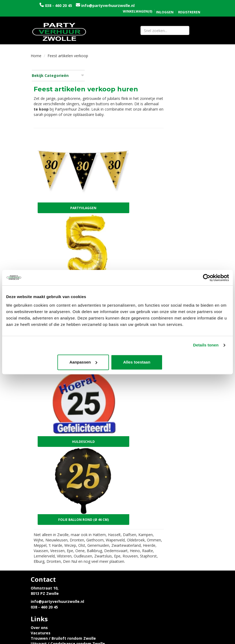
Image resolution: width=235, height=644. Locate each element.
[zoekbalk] (165, 31)
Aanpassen (117, 362)
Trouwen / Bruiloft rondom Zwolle (154, 497)
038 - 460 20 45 (73, 5)
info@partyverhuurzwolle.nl (74, 11)
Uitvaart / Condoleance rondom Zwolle (159, 503)
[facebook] (190, 641)
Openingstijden (136, 536)
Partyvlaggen (130, 174)
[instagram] (199, 641)
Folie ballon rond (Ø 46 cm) (130, 411)
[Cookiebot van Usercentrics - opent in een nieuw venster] (205, 278)
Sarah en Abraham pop (143, 508)
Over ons (130, 487)
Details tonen (206, 345)
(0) (138, 6)
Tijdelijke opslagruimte (144, 514)
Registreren (189, 7)
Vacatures (131, 492)
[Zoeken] (197, 31)
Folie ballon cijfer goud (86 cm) (130, 233)
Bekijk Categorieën (58, 76)
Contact (129, 542)
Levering (39, 536)
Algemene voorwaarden (145, 547)
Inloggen (165, 7)
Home (36, 56)
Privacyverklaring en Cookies (59, 542)
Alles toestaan (192, 362)
